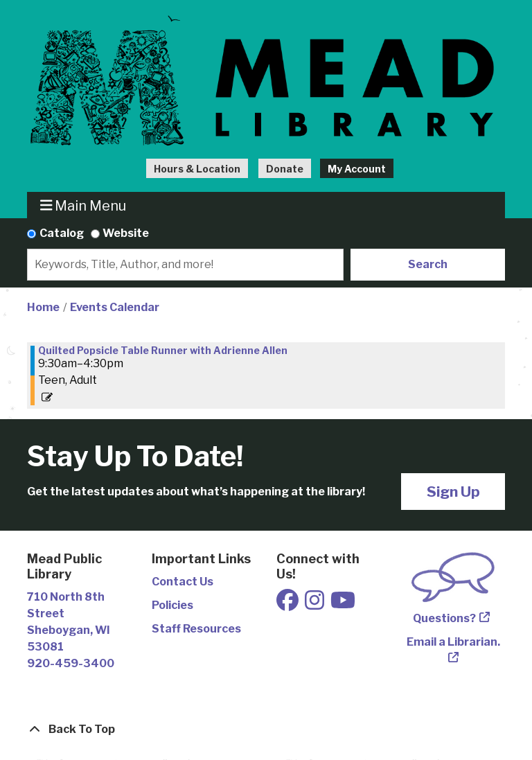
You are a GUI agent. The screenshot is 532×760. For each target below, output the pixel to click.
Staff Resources (196, 629)
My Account (357, 169)
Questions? (444, 618)
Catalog (62, 233)
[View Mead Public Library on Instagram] (316, 604)
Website (126, 233)
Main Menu (83, 205)
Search (428, 264)
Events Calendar (115, 307)
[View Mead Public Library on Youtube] (343, 604)
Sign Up (453, 492)
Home (43, 307)
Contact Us (183, 582)
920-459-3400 (71, 663)
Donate (285, 169)
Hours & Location (197, 169)
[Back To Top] (266, 730)
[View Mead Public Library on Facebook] (289, 604)
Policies (172, 605)
